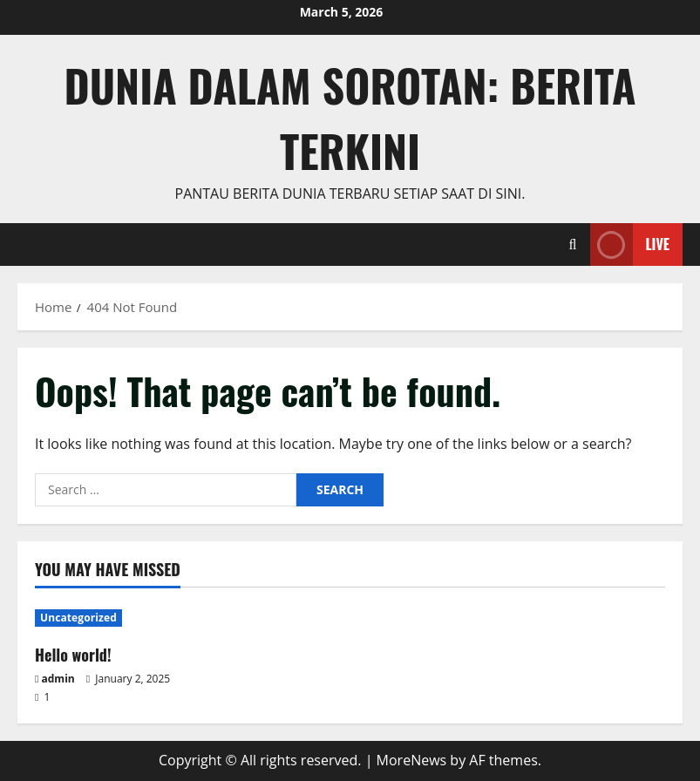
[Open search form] (573, 244)
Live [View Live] (630, 244)
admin (58, 679)
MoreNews (412, 760)
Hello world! (73, 655)
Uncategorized (78, 618)
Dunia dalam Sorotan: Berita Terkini (350, 117)
